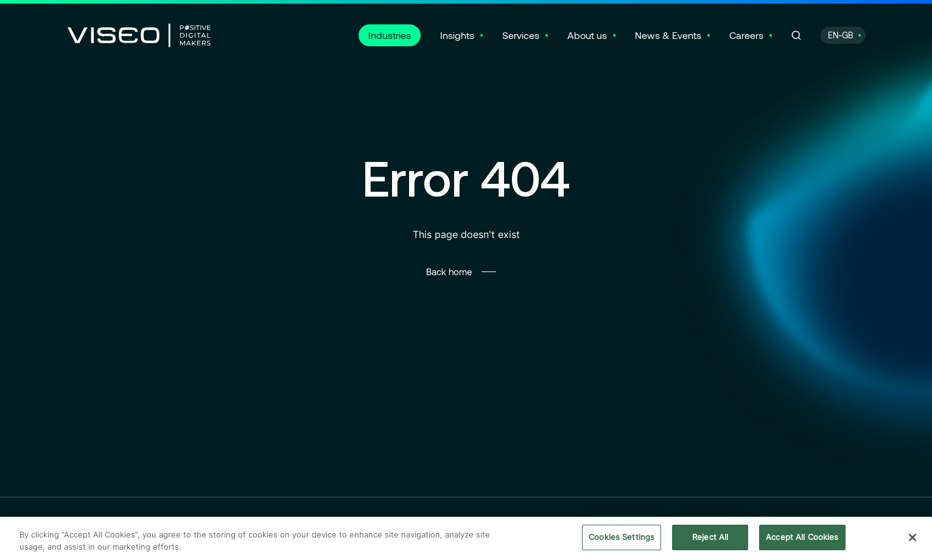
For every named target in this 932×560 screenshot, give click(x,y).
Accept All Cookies (802, 539)
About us (587, 35)
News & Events (668, 35)
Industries (390, 35)
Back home (449, 271)
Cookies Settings (622, 539)
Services (521, 35)
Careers (746, 35)
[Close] (913, 539)
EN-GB (841, 35)
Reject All (710, 539)
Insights (457, 35)
